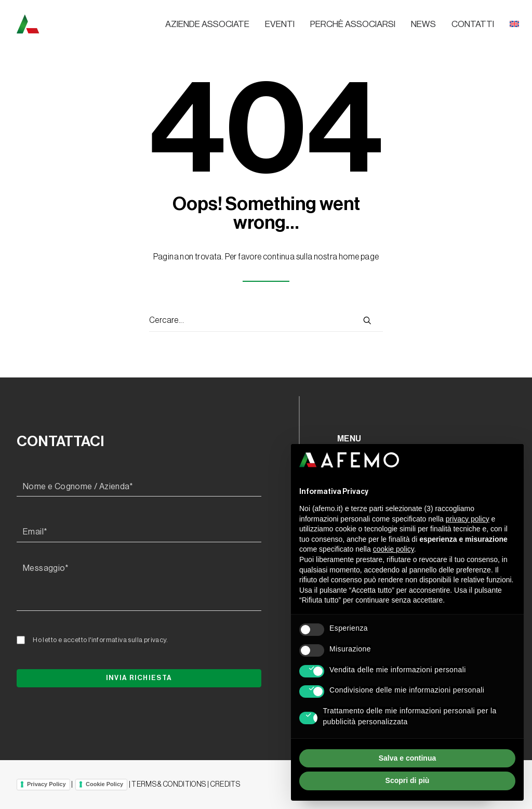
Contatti (473, 24)
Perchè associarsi (353, 24)
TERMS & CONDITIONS (169, 785)
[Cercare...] (266, 321)
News (423, 24)
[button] (367, 320)
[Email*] (139, 532)
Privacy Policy (46, 784)
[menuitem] (211, 24)
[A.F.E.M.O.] (82, 24)
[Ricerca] (266, 321)
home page (359, 257)
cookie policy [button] (394, 549)
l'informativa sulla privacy (127, 640)
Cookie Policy (104, 784)
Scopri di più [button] (408, 780)
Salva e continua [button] (407, 758)
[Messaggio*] (139, 585)
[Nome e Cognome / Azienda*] (139, 487)
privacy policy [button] (468, 519)
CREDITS (225, 785)
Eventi (280, 24)
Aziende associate (207, 24)
